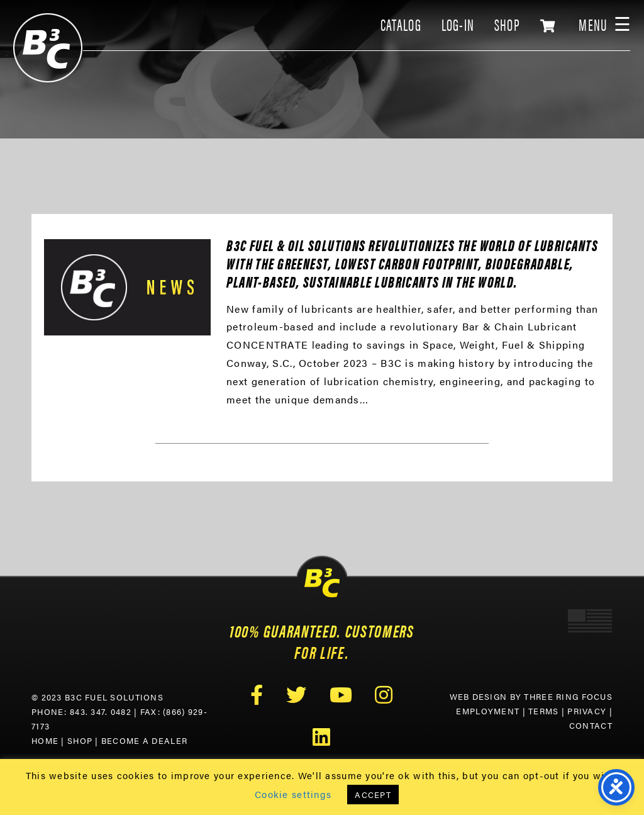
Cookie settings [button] (293, 794)
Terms (543, 711)
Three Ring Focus (568, 697)
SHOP (507, 24)
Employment (488, 711)
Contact (591, 726)
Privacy (587, 711)
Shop (80, 741)
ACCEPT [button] (373, 795)
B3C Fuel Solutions (48, 48)
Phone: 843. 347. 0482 (81, 712)
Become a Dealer (144, 741)
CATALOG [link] (401, 24)
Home (45, 741)
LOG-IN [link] (458, 24)
